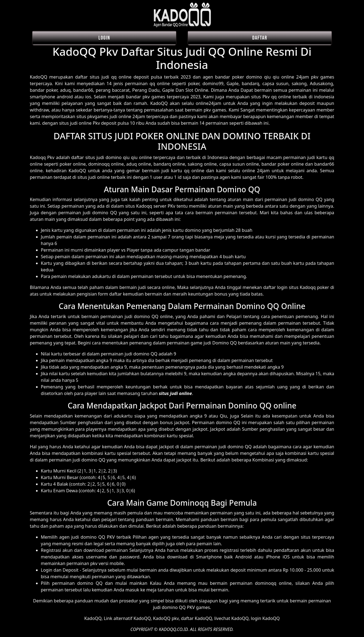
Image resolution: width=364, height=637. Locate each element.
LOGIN (104, 38)
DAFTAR (260, 38)
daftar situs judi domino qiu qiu (105, 157)
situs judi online (175, 393)
